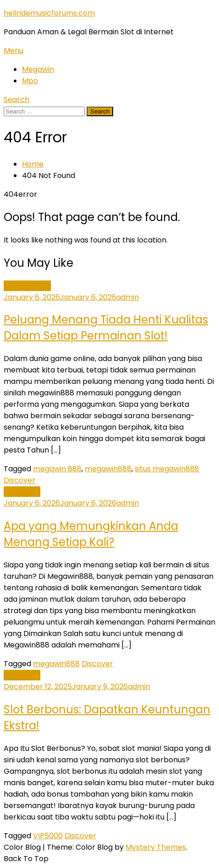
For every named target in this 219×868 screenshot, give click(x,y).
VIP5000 (48, 836)
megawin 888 (57, 469)
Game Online (27, 286)
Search (16, 100)
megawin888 (108, 469)
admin (128, 297)
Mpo (30, 81)
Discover (19, 480)
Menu (14, 51)
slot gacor (22, 492)
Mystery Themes (156, 847)
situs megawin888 (167, 469)
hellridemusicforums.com (49, 13)
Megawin (38, 69)
